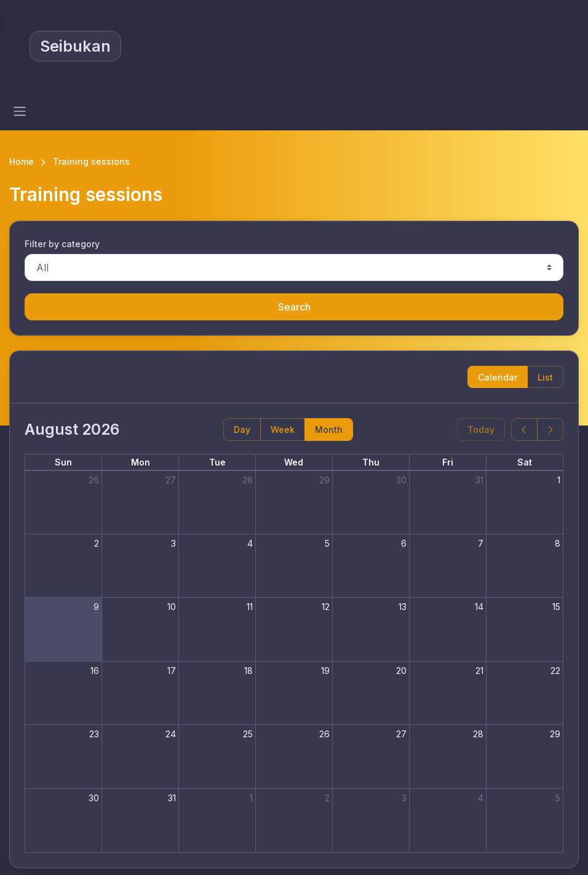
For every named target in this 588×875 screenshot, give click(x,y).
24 (171, 734)
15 (556, 607)
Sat (525, 462)
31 (479, 480)
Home (22, 161)
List (545, 377)
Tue (217, 462)
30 (401, 480)
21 (479, 671)
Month (329, 430)
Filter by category (62, 244)
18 (248, 671)
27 (171, 480)
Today (481, 430)
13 (403, 607)
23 (94, 734)
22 (555, 671)
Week (283, 430)
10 (172, 607)
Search (294, 307)
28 (248, 480)
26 (94, 480)
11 (250, 607)
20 (401, 671)
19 (325, 671)
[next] (550, 430)
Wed (294, 462)
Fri (448, 462)
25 (248, 734)
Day (242, 430)
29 (324, 480)
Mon (141, 462)
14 (479, 607)
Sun (63, 462)
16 (95, 671)
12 (326, 607)
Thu (371, 462)
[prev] (524, 430)
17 (172, 671)
